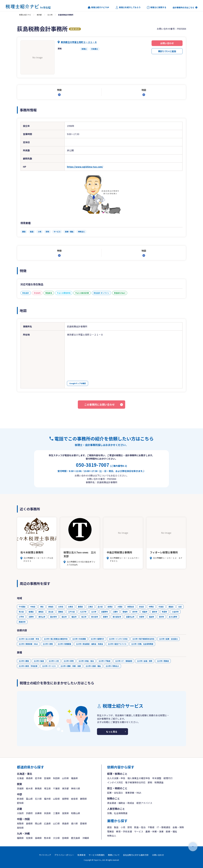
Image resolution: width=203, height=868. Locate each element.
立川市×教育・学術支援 (28, 666)
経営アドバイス (144, 803)
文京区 (61, 607)
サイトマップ (45, 855)
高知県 (20, 828)
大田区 (120, 607)
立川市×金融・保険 (145, 661)
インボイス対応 (115, 782)
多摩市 (142, 617)
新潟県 (20, 799)
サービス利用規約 (97, 855)
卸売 (130, 827)
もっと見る (112, 732)
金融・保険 (178, 827)
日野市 (31, 617)
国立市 (64, 617)
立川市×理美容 (163, 661)
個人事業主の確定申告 (139, 778)
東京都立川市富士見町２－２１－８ (79, 42)
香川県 (74, 823)
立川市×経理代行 (97, 639)
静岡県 (83, 799)
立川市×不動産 (104, 661)
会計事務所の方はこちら (183, 7)
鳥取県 (20, 823)
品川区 (100, 607)
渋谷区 (141, 607)
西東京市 (22, 622)
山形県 (65, 778)
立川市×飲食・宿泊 (86, 661)
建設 (109, 827)
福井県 (47, 799)
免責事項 (81, 855)
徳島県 (65, 823)
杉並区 (161, 607)
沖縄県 (86, 838)
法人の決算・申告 (116, 778)
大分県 (56, 838)
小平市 (21, 617)
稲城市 (152, 617)
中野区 (151, 607)
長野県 (65, 799)
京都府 (29, 813)
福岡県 (20, 838)
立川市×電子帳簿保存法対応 (143, 639)
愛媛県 (83, 823)
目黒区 (110, 607)
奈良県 (47, 813)
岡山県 (38, 823)
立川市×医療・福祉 (93, 666)
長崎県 (38, 838)
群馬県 (38, 788)
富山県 (29, 799)
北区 (180, 607)
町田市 (165, 612)
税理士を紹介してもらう (128, 7)
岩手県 (38, 778)
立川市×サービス (49, 666)
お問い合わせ (167, 43)
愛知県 (20, 803)
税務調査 (159, 782)
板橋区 (31, 612)
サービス (139, 831)
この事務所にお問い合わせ (100, 404)
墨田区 (80, 607)
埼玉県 (47, 788)
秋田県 (56, 778)
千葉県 (56, 788)
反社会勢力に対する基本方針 (136, 855)
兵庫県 (38, 813)
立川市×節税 (48, 644)
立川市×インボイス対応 (118, 639)
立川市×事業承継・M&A (28, 644)
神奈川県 (76, 788)
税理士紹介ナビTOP (98, 7)
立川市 (50, 15)
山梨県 (56, 799)
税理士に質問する (157, 7)
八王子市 (83, 612)
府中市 (135, 612)
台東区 (71, 607)
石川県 (38, 799)
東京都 (39, 15)
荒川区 (21, 612)
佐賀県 (29, 838)
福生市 (74, 617)
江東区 (90, 607)
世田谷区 (131, 607)
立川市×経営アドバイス (117, 644)
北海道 (20, 778)
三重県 (56, 813)
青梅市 (125, 612)
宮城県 (47, 778)
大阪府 (20, 813)
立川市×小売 (54, 661)
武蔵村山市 (130, 617)
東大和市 (95, 617)
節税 (150, 782)
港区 (42, 607)
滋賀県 (65, 813)
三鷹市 (115, 612)
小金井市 (175, 612)
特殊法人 (112, 836)
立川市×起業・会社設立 (168, 639)
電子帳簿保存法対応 (135, 782)
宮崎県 (65, 838)
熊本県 (47, 838)
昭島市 (145, 612)
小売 (123, 827)
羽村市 (161, 617)
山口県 (56, 823)
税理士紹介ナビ (25, 15)
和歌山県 (76, 813)
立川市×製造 (39, 661)
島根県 (29, 823)
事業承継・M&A (133, 793)
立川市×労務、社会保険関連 (142, 644)
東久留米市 (117, 617)
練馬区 (41, 612)
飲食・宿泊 (140, 827)
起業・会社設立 (115, 793)
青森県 (29, 778)
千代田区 (22, 607)
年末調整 (157, 778)
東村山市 (42, 617)
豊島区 (171, 607)
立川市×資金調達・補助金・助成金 (90, 644)
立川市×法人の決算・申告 (29, 639)
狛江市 (84, 617)
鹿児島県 (76, 838)
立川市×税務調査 (64, 644)
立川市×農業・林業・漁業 (71, 666)
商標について (114, 855)
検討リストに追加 (167, 51)
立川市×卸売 (69, 661)
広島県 (47, 823)
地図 (144, 90)
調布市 (155, 612)
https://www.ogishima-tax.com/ (85, 167)
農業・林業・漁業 (155, 831)
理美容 (111, 831)
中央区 (33, 607)
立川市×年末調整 (79, 639)
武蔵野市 (104, 612)
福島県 (74, 778)
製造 (116, 827)
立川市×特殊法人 (112, 666)
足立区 (51, 612)
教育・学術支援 (124, 831)
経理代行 (168, 778)
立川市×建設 (24, 661)
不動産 (151, 827)
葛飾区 (61, 612)
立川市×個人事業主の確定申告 (56, 639)
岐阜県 (74, 799)
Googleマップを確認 (78, 383)
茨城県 (20, 788)
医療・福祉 (171, 831)
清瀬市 (105, 617)
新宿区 (51, 607)
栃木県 (29, 788)
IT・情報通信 (164, 827)
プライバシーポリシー (64, 855)
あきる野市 (173, 617)
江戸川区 (71, 612)
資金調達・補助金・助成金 (121, 803)
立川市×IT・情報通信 (124, 661)
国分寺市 (53, 617)
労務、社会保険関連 (117, 813)
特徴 (59, 90)
